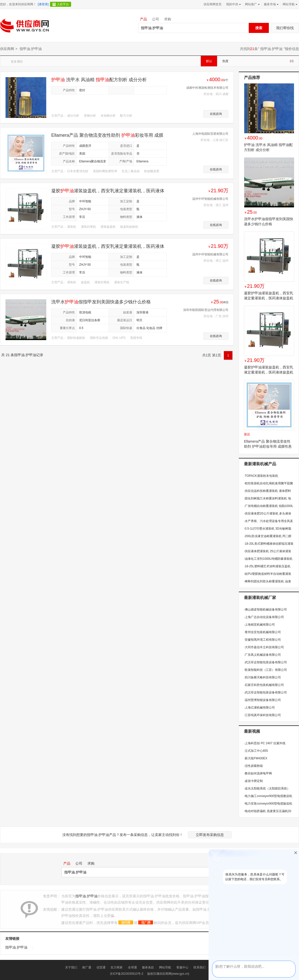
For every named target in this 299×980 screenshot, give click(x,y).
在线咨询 (216, 114)
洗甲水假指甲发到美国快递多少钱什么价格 (101, 302)
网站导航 (290, 4)
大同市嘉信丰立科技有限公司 (264, 647)
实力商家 (117, 967)
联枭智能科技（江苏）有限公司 (265, 670)
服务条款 (148, 967)
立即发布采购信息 (210, 835)
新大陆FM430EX (256, 758)
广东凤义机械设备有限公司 (262, 655)
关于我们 (71, 967)
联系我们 (200, 967)
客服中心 (182, 967)
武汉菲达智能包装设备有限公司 (265, 662)
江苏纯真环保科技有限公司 (262, 715)
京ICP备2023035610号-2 (127, 974)
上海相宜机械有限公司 (259, 625)
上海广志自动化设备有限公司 (264, 617)
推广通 (87, 967)
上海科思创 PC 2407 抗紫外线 (265, 743)
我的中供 (233, 4)
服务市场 (271, 4)
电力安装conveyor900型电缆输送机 (268, 804)
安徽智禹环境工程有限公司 (262, 640)
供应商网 (7, 49)
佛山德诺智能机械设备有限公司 (265, 610)
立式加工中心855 (256, 751)
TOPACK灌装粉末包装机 (261, 476)
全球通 (132, 967)
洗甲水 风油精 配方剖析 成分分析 (99, 80)
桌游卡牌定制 (253, 781)
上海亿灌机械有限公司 (259, 708)
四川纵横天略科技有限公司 (262, 677)
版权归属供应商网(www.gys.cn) (168, 974)
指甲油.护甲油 (271, 49)
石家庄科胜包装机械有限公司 (264, 685)
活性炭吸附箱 (253, 766)
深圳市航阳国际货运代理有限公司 (206, 310)
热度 (225, 61)
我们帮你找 (285, 28)
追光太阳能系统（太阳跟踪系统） (267, 788)
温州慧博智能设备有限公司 (262, 700)
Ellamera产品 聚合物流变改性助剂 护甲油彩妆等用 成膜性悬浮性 (268, 446)
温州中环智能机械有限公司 (210, 199)
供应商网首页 (213, 4)
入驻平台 (63, 4)
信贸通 (101, 967)
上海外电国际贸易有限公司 (210, 134)
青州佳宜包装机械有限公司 (262, 632)
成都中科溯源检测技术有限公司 (207, 88)
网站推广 (252, 4)
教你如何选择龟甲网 (258, 773)
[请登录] (43, 4)
